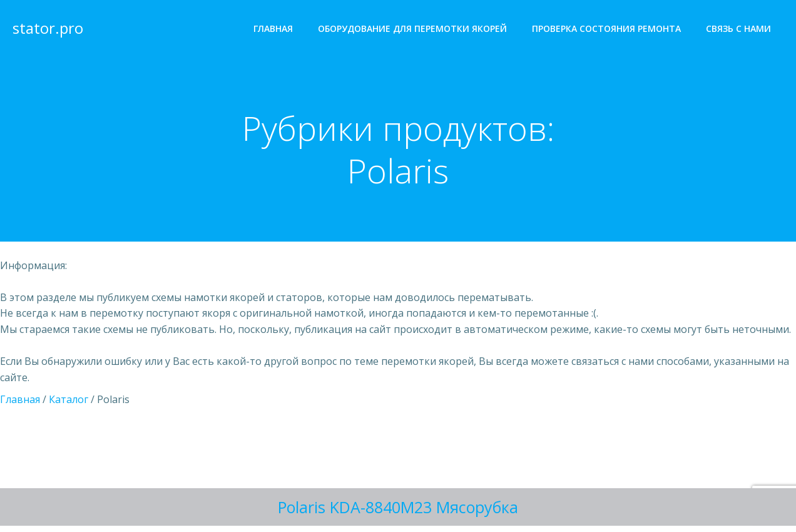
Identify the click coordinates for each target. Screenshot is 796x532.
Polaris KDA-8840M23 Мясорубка (398, 507)
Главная (273, 28)
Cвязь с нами (738, 28)
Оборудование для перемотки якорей (412, 28)
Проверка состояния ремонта (606, 28)
